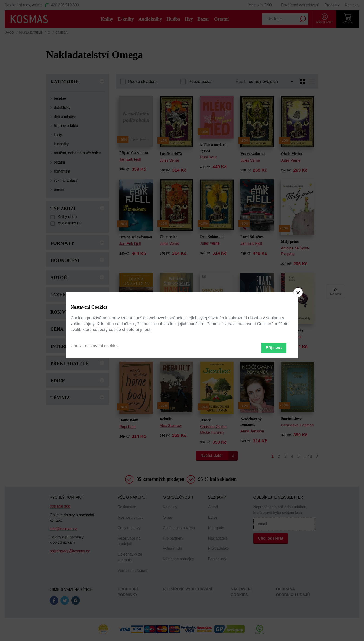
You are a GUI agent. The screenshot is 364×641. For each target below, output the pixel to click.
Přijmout (274, 348)
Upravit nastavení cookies (94, 346)
